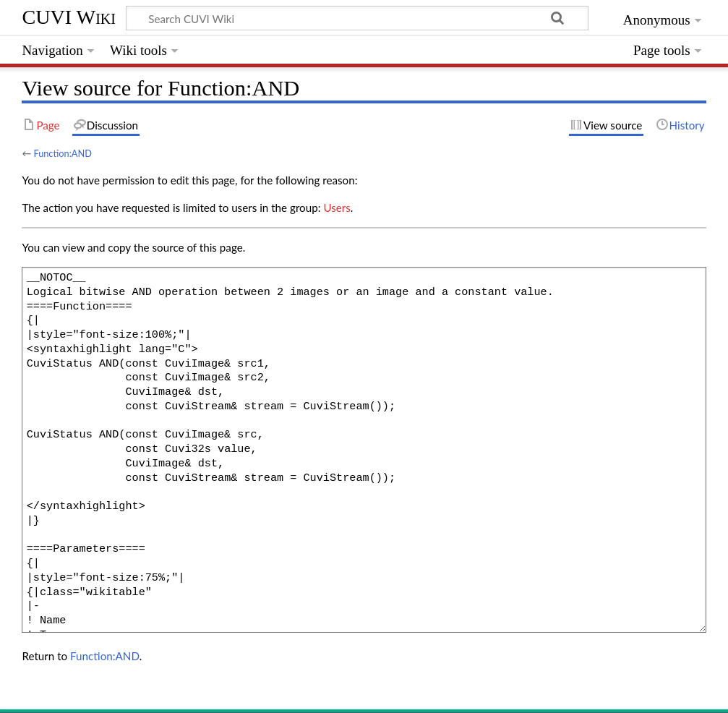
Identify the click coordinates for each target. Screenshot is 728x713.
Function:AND (63, 153)
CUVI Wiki (69, 17)
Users (337, 208)
